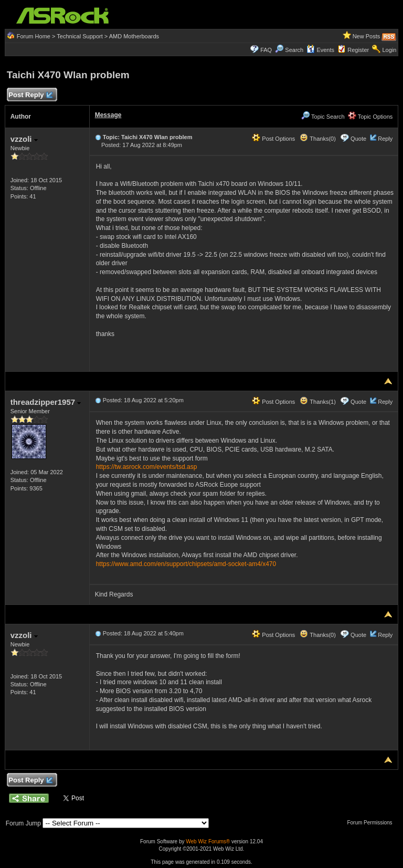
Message (108, 115)
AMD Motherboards (134, 36)
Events (320, 50)
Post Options (273, 139)
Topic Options (370, 117)
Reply (385, 139)
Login (389, 50)
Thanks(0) (317, 139)
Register (358, 50)
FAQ (266, 50)
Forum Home (34, 36)
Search (294, 50)
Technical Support (79, 36)
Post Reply (30, 95)
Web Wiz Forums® (208, 841)
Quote (358, 139)
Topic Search (323, 117)
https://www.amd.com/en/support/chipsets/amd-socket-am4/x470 (186, 564)
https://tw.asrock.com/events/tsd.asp (147, 467)
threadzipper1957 (46, 402)
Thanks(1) (317, 402)
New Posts (367, 36)
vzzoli (24, 139)
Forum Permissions (372, 823)
